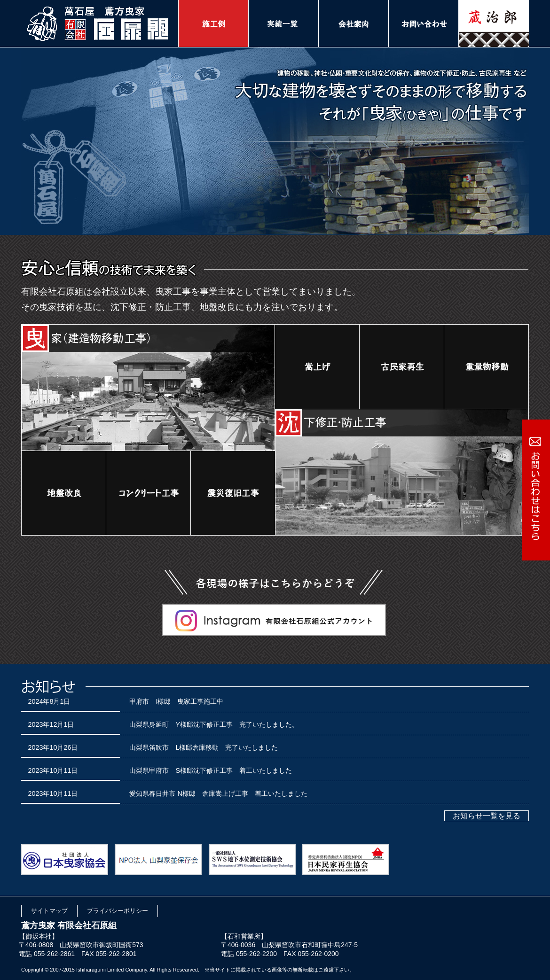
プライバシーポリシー (118, 911)
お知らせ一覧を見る (487, 816)
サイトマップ (49, 911)
